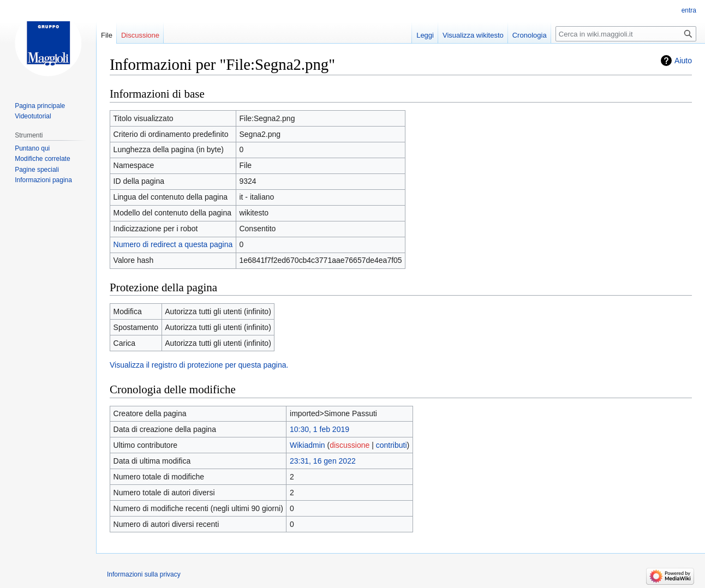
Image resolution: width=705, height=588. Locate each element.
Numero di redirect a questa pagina (173, 244)
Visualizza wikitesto (473, 35)
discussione (349, 445)
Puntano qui (32, 148)
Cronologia (530, 35)
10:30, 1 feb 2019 (319, 429)
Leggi (425, 35)
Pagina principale (40, 106)
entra (689, 10)
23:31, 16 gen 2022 (323, 461)
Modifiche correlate (42, 159)
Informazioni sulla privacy (144, 574)
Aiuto (683, 61)
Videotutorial (33, 116)
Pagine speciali (37, 170)
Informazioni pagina (43, 180)
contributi (392, 445)
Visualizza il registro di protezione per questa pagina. (199, 365)
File (107, 35)
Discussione (140, 35)
